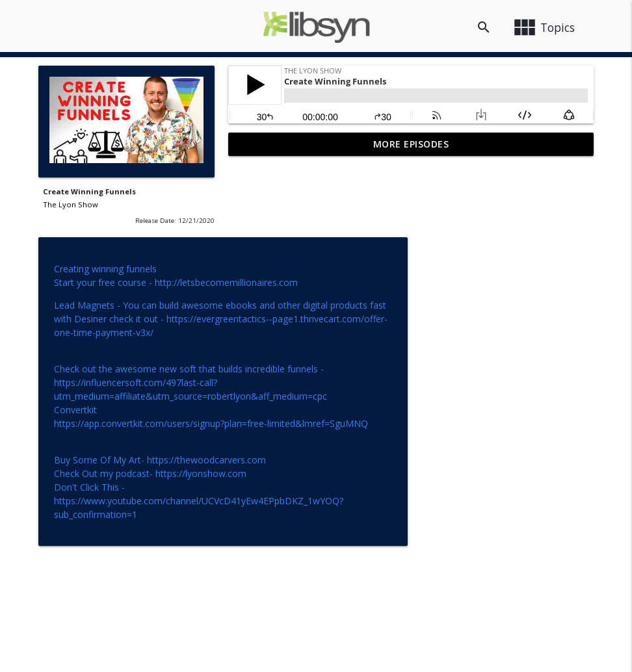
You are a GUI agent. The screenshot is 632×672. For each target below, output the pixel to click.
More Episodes (411, 144)
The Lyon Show (71, 204)
